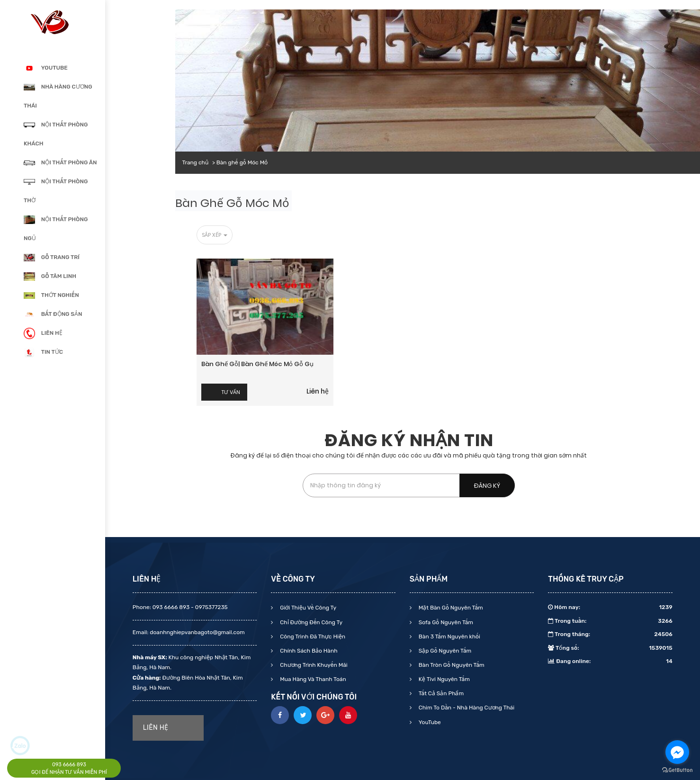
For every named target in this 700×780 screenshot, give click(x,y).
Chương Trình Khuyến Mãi (313, 665)
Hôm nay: (610, 607)
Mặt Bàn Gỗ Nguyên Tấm (450, 608)
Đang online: (610, 661)
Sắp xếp (215, 235)
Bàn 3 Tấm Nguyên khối (449, 637)
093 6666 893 (69, 765)
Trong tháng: (610, 634)
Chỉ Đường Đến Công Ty (310, 622)
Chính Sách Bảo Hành (308, 651)
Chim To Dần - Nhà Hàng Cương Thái (466, 708)
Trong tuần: (610, 621)
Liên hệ (318, 391)
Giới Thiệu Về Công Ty (307, 608)
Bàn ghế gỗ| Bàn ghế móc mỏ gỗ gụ (257, 364)
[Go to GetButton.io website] (677, 770)
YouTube (429, 722)
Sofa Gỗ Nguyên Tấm (445, 622)
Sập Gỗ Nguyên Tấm (444, 651)
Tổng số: (610, 648)
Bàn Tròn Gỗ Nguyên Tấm (451, 665)
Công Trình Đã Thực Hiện (312, 637)
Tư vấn (231, 392)
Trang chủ (195, 162)
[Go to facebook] (677, 752)
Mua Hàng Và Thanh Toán (312, 679)
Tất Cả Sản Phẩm (440, 693)
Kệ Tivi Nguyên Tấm (444, 679)
